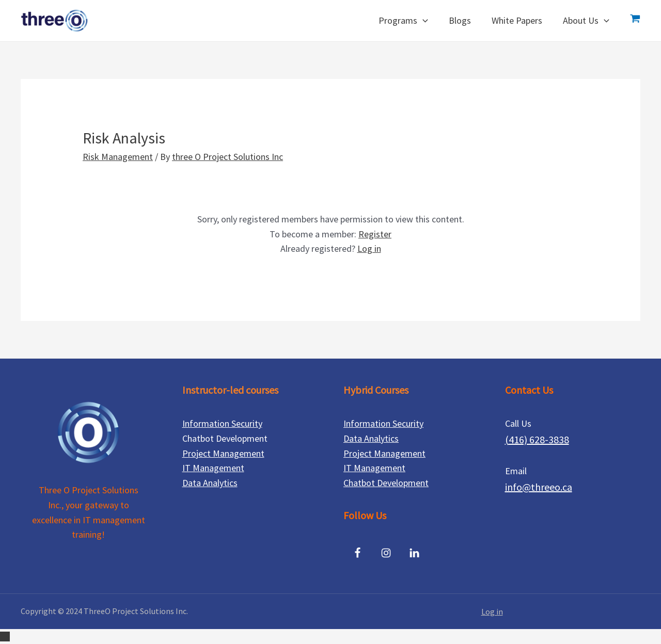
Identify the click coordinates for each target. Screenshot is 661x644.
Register (375, 234)
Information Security (222, 423)
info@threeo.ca (539, 487)
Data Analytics (210, 483)
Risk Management (118, 157)
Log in (369, 248)
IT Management (213, 468)
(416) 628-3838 (537, 439)
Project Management (223, 453)
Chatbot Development (386, 483)
